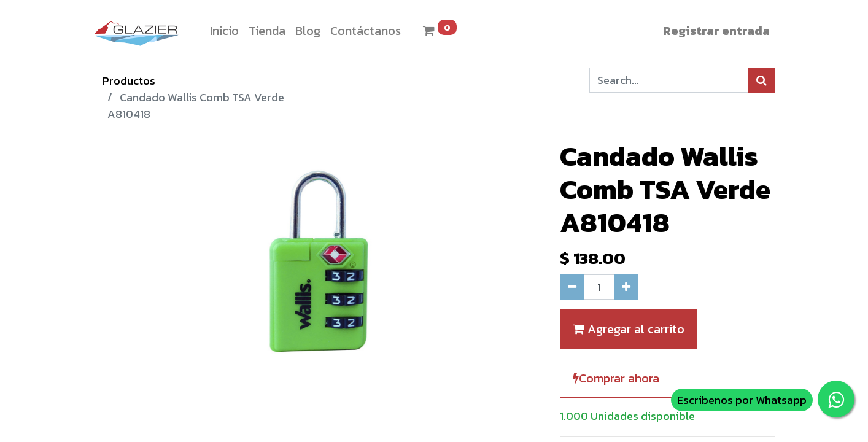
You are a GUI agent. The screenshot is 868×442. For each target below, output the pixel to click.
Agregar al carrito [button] (629, 329)
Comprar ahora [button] (616, 378)
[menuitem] (224, 31)
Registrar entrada (716, 31)
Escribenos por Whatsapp (742, 400)
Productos (129, 81)
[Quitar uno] (572, 287)
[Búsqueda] (761, 80)
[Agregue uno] (626, 287)
